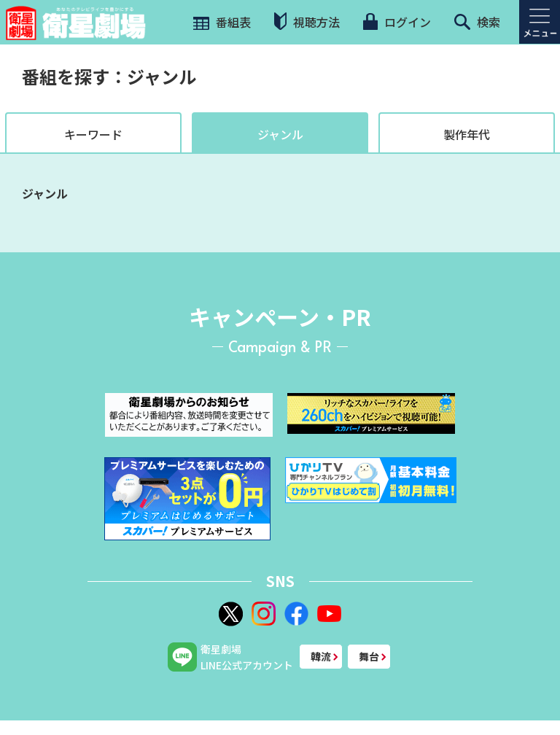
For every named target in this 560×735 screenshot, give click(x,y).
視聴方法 (307, 22)
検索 (477, 22)
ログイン (397, 22)
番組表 (221, 22)
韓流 (321, 656)
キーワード (93, 134)
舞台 (369, 656)
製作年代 (467, 134)
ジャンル (280, 134)
